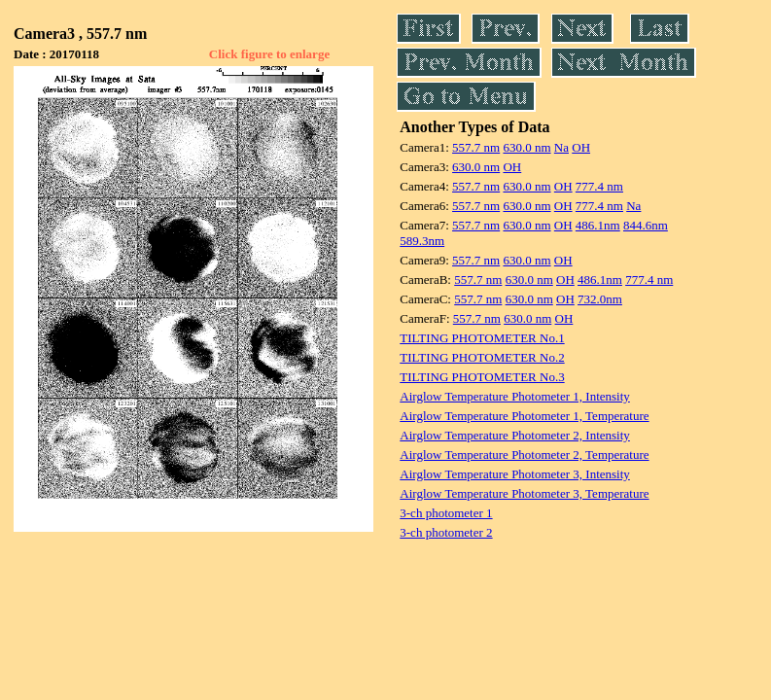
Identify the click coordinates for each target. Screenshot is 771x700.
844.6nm (646, 225)
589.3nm (422, 241)
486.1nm (598, 225)
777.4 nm (599, 186)
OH (581, 147)
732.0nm (600, 299)
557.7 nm (476, 147)
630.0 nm (526, 147)
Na (561, 147)
